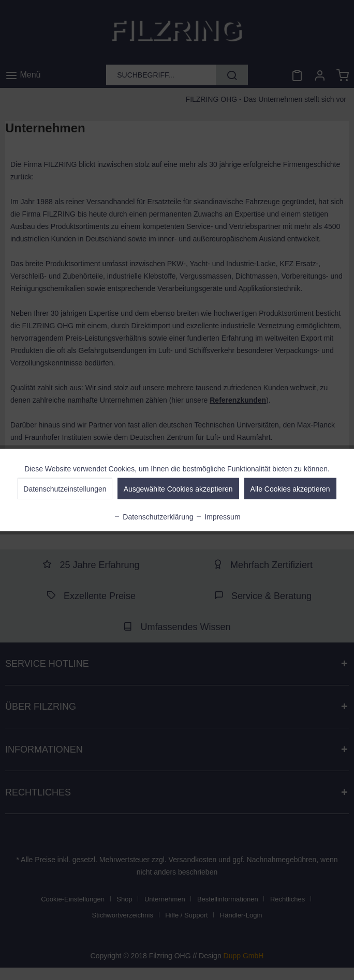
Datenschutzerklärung (153, 517)
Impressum (218, 517)
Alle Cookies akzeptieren (290, 489)
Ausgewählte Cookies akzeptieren (178, 489)
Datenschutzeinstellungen (65, 489)
